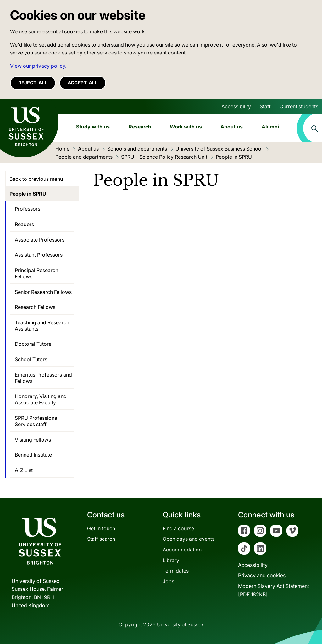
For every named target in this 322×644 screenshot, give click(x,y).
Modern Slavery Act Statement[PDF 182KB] (274, 590)
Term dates (176, 571)
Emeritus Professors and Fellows (43, 378)
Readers (24, 224)
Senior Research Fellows (43, 292)
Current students (299, 106)
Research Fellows (35, 307)
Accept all (83, 83)
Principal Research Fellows (36, 273)
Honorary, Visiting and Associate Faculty (41, 399)
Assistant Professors (39, 255)
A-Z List (24, 470)
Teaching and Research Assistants (42, 326)
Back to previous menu (36, 179)
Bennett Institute (33, 455)
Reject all (33, 83)
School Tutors (31, 359)
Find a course (178, 528)
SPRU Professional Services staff (37, 421)
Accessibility (236, 106)
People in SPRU (28, 194)
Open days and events (189, 539)
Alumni (270, 127)
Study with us (93, 127)
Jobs (168, 581)
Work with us (186, 127)
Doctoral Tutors (33, 344)
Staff (265, 106)
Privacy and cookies (262, 575)
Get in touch (101, 528)
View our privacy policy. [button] (38, 66)
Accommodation (182, 550)
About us (232, 127)
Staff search (101, 539)
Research (140, 127)
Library (171, 560)
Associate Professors (40, 240)
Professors (28, 209)
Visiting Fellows (33, 440)
